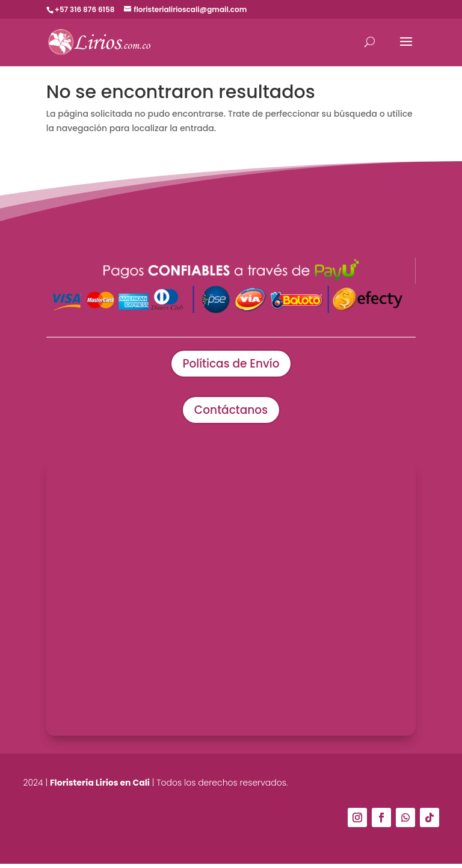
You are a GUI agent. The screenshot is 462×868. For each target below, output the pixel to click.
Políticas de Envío (231, 365)
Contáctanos (231, 413)
